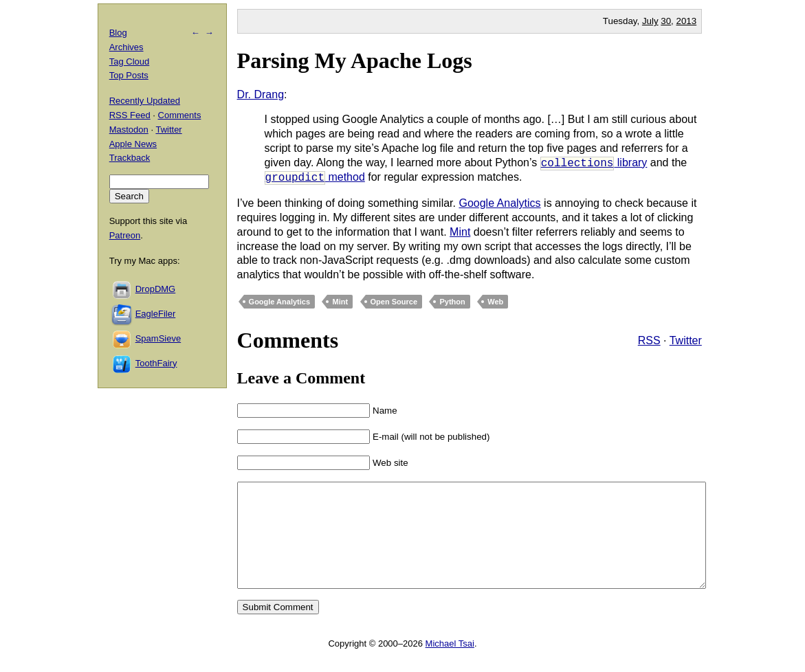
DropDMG (156, 289)
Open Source (394, 302)
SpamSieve (158, 338)
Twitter (686, 340)
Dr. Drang (261, 94)
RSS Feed (130, 115)
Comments (180, 115)
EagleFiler (156, 314)
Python (452, 302)
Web (495, 302)
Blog (118, 33)
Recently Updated (145, 101)
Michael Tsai (450, 664)
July (650, 21)
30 (666, 21)
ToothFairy (156, 363)
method (315, 178)
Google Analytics (499, 203)
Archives (126, 47)
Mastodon (129, 130)
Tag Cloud (130, 61)
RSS (649, 340)
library (594, 163)
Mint (460, 232)
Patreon (125, 235)
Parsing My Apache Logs (355, 60)
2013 (687, 21)
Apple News (133, 144)
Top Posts (129, 75)
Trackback (130, 158)
